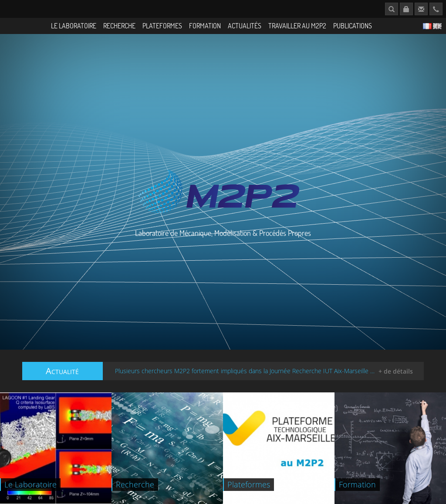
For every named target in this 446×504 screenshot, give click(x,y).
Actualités (245, 26)
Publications (353, 26)
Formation (205, 26)
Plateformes (162, 26)
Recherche (119, 26)
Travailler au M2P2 (297, 26)
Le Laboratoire (74, 26)
